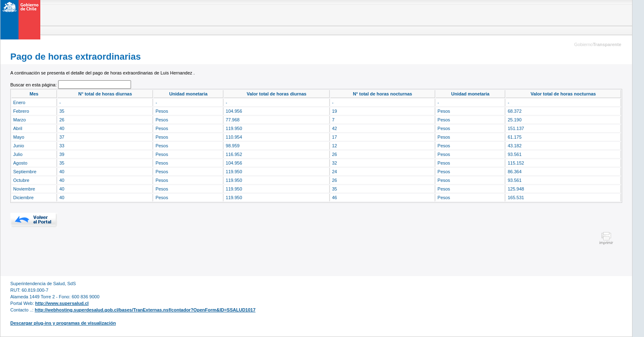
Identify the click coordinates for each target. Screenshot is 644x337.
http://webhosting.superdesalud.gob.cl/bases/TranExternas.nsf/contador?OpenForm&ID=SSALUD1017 (145, 310)
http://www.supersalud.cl (62, 303)
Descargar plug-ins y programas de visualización (63, 323)
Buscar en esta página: (34, 85)
